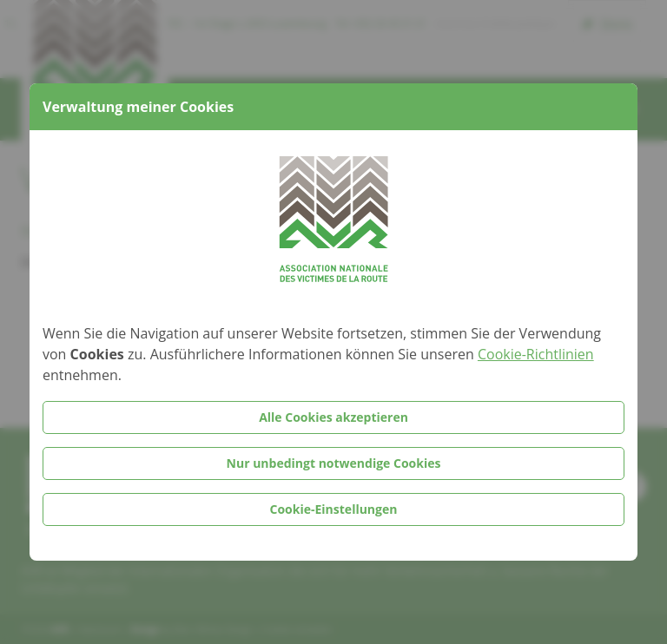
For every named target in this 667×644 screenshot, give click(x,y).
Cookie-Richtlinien (536, 354)
